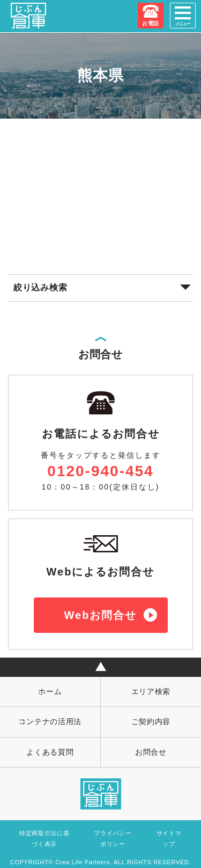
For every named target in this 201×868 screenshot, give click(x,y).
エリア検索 (151, 691)
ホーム (50, 691)
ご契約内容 (151, 721)
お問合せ (151, 752)
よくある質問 (50, 752)
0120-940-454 (100, 471)
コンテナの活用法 (50, 721)
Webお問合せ (101, 615)
